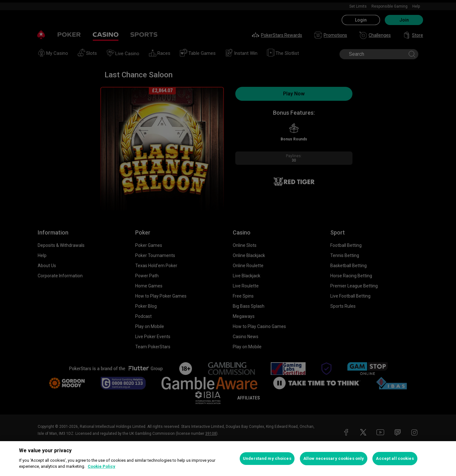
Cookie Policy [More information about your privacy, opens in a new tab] (101, 466)
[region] (228, 459)
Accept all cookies (395, 458)
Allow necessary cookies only (334, 458)
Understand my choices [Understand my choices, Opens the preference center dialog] (267, 458)
